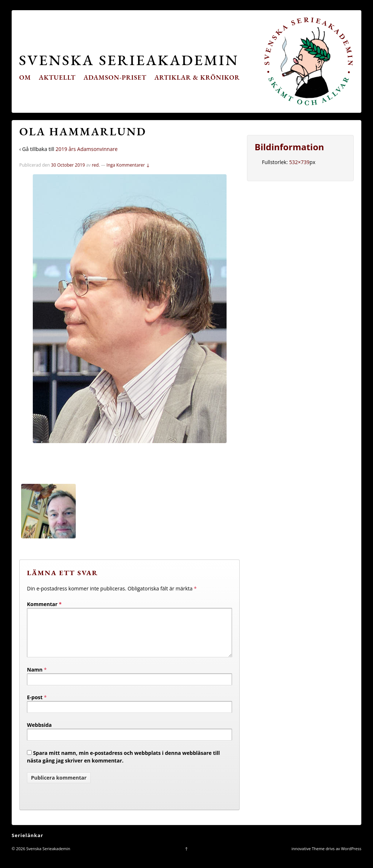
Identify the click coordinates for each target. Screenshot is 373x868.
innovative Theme (308, 857)
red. (96, 165)
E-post (35, 706)
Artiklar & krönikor (197, 77)
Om (25, 77)
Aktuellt (57, 77)
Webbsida (39, 734)
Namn (35, 678)
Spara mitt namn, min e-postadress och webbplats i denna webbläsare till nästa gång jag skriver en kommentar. (123, 765)
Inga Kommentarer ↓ (128, 165)
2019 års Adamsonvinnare (86, 149)
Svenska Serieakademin (129, 60)
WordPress (351, 857)
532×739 (299, 162)
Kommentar (44, 604)
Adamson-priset (115, 77)
